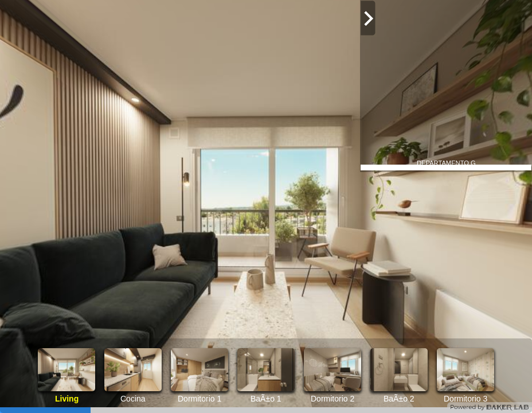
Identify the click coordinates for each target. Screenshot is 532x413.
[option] (66, 376)
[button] (518, 364)
